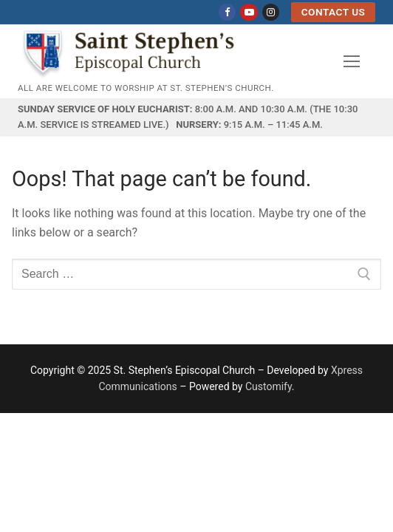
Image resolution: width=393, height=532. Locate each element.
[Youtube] (249, 12)
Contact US (334, 12)
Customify (269, 386)
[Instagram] (271, 12)
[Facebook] (227, 12)
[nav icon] (352, 61)
